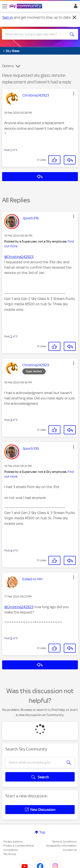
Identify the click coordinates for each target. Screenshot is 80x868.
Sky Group (10, 854)
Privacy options (13, 842)
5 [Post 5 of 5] (11, 638)
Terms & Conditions (64, 842)
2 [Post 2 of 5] (11, 336)
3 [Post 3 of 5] (11, 420)
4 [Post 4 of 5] (11, 550)
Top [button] (42, 832)
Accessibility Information (61, 846)
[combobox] (36, 34)
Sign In (75, 7)
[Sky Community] (26, 6)
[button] (74, 94)
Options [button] (8, 66)
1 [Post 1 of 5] (11, 150)
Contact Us (70, 850)
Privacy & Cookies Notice (19, 846)
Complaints (11, 850)
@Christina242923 (19, 257)
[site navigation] (5, 6)
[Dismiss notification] (74, 18)
